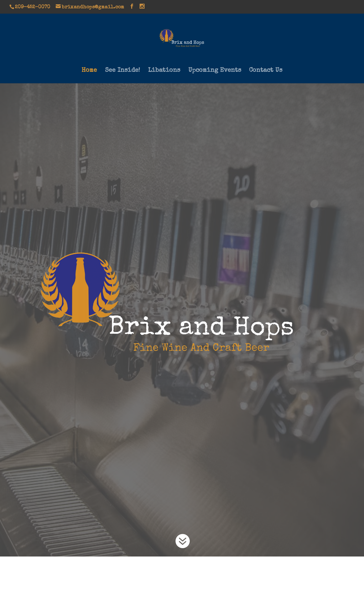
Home (89, 71)
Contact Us (266, 71)
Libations (164, 71)
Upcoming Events (215, 71)
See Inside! (122, 71)
